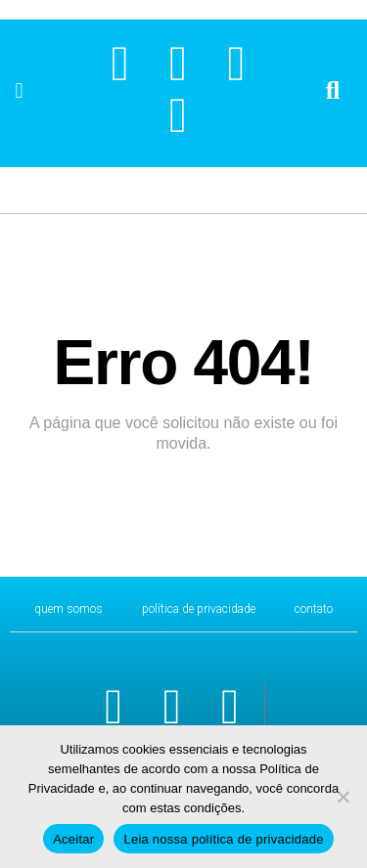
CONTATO (314, 609)
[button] (19, 91)
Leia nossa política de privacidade (223, 839)
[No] (343, 797)
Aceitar (73, 839)
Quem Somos (69, 609)
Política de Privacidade (199, 609)
